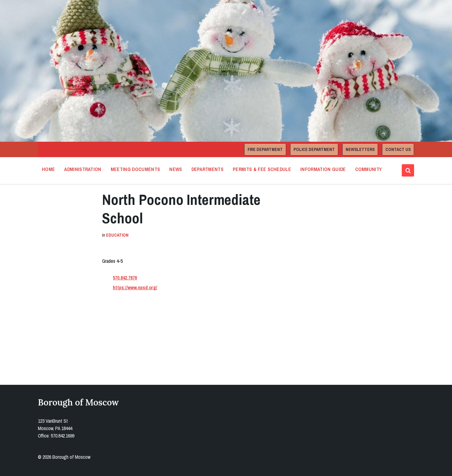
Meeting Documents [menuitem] (135, 169)
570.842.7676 (125, 278)
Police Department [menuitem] (314, 149)
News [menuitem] (176, 169)
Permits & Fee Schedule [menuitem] (262, 169)
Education (117, 235)
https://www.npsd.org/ (135, 287)
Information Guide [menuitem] (323, 169)
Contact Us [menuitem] (398, 149)
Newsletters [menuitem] (360, 149)
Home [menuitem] (48, 169)
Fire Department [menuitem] (265, 149)
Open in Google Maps (129, 349)
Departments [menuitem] (208, 169)
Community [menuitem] (369, 169)
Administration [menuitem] (83, 169)
